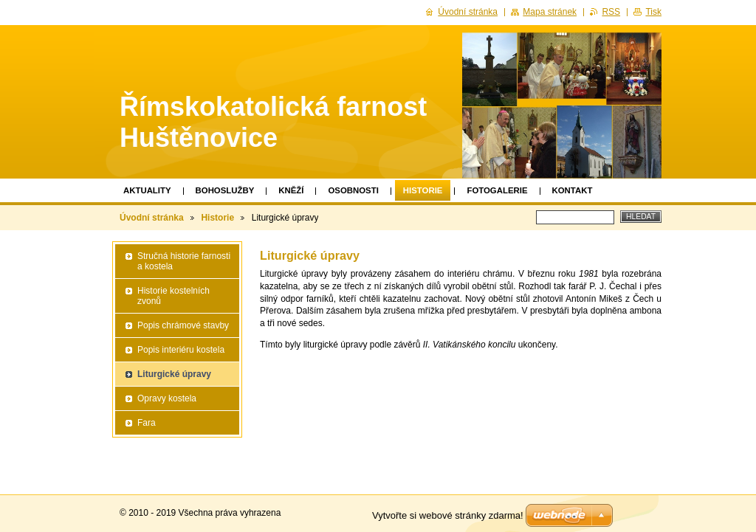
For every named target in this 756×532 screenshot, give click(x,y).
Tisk (653, 12)
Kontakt (573, 190)
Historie (423, 190)
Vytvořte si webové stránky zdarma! (448, 515)
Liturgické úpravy (174, 374)
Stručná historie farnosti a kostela (184, 261)
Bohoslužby (225, 190)
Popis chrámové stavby (183, 325)
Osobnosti (353, 190)
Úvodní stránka (152, 218)
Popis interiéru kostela (181, 350)
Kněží (291, 190)
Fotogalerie (497, 190)
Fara (147, 423)
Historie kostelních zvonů (173, 296)
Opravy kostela (167, 398)
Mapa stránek (550, 12)
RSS (611, 12)
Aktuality (147, 190)
